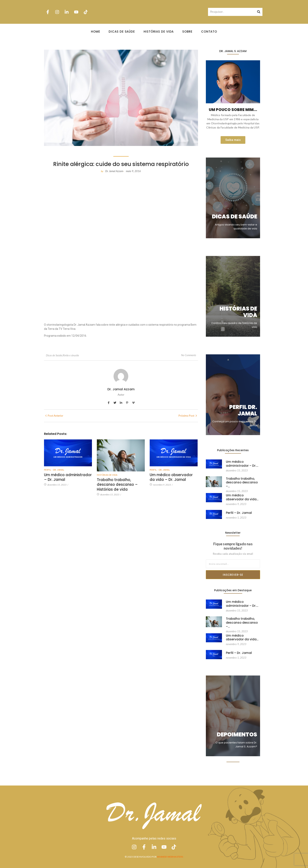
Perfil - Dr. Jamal (54, 470)
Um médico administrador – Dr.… (241, 463)
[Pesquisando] (231, 12)
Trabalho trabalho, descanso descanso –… (243, 480)
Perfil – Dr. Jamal (238, 512)
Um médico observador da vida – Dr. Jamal (173, 477)
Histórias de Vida (159, 32)
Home (96, 32)
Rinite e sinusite (71, 355)
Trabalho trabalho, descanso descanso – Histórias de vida (116, 484)
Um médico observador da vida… (241, 497)
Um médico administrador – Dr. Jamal (67, 477)
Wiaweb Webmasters (170, 857)
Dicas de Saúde (122, 32)
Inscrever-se (233, 575)
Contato (209, 32)
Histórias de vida (107, 475)
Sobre (187, 32)
